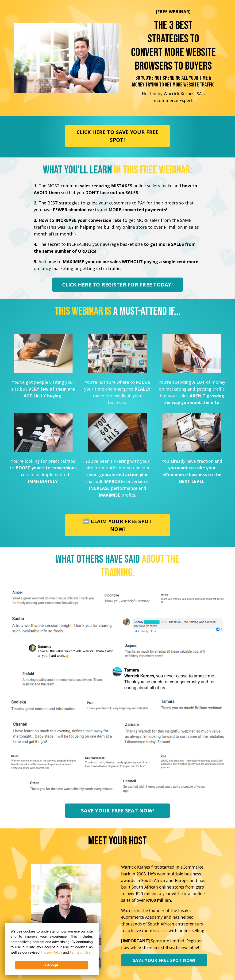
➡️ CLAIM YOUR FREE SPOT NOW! (118, 525)
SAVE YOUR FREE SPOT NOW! (164, 960)
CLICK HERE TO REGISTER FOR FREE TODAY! (117, 284)
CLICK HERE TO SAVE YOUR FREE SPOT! (117, 136)
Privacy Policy (51, 952)
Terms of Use (80, 952)
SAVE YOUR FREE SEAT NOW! (117, 810)
